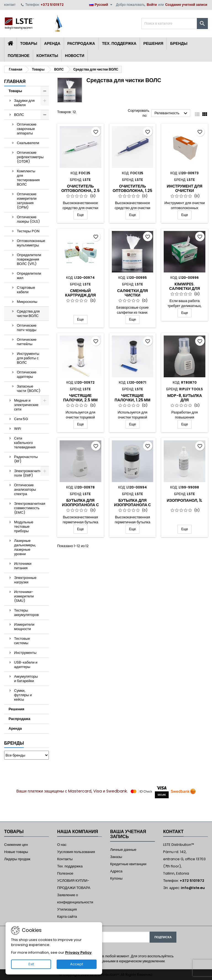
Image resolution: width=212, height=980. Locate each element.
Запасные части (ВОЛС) (29, 388)
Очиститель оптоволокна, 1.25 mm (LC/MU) (132, 191)
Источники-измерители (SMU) (24, 596)
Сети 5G (21, 419)
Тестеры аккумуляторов (26, 613)
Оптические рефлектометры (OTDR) (30, 157)
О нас (62, 845)
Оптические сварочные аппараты (27, 129)
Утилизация (67, 909)
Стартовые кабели (26, 290)
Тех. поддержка (119, 43)
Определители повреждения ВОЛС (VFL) (29, 259)
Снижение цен (16, 845)
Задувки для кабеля (24, 103)
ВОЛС (19, 115)
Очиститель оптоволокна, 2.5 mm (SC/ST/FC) (80, 191)
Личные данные (123, 850)
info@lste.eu (193, 888)
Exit (31, 964)
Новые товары (16, 852)
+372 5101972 (52, 5)
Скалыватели (28, 143)
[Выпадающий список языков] (102, 5)
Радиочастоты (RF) (26, 459)
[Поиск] (175, 24)
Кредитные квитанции (128, 864)
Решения (153, 43)
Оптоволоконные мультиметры (31, 243)
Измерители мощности (24, 627)
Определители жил (29, 276)
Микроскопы (27, 302)
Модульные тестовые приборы (24, 527)
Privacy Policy (78, 952)
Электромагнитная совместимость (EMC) (30, 508)
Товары (29, 43)
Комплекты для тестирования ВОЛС (28, 178)
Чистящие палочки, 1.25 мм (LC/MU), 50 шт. (132, 400)
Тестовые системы (22, 641)
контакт (10, 5)
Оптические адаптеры (27, 374)
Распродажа (81, 43)
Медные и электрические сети (26, 405)
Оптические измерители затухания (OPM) (27, 201)
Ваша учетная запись (128, 834)
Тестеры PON (28, 231)
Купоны (116, 878)
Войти (152, 5)
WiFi (18, 429)
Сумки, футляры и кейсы (23, 695)
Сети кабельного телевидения (25, 443)
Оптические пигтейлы (27, 342)
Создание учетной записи (186, 5)
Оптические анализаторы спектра (25, 489)
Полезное (19, 56)
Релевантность (172, 113)
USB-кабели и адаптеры (26, 665)
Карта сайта (67, 917)
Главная (15, 81)
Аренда (52, 43)
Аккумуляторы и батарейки (26, 679)
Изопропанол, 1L (185, 500)
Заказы (116, 857)
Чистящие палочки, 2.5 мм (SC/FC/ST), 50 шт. (81, 400)
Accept (77, 964)
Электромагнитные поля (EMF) (30, 473)
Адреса (116, 871)
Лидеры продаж (17, 859)
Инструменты (25, 653)
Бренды (179, 43)
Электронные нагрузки (25, 580)
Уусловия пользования (76, 852)
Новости (75, 56)
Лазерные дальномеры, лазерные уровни (25, 547)
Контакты (47, 56)
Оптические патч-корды (27, 328)
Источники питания (23, 566)
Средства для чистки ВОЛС (28, 314)
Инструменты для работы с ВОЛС (28, 358)
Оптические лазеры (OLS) (28, 219)
